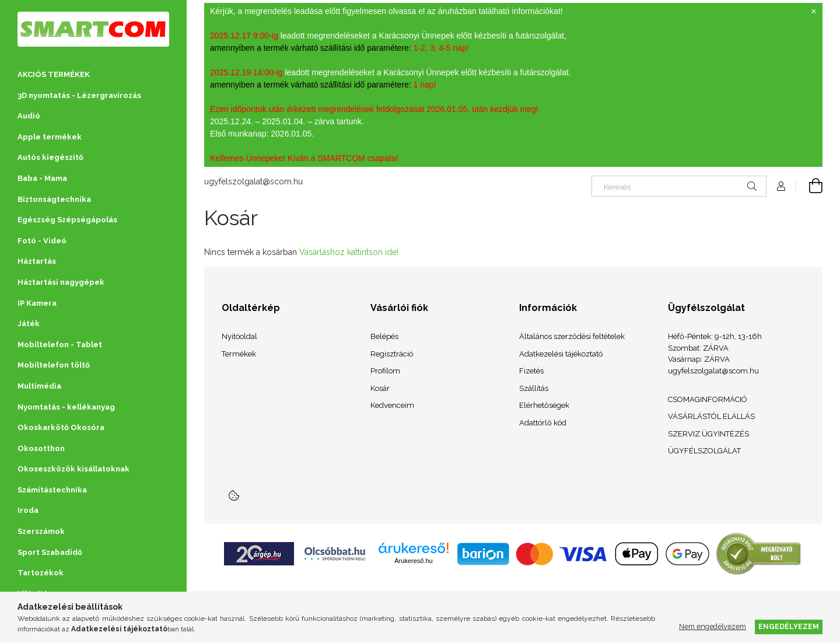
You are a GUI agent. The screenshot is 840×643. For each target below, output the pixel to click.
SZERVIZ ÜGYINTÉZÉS (708, 434)
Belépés (384, 336)
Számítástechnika (52, 490)
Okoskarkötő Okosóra (61, 427)
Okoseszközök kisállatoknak (73, 469)
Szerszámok (41, 531)
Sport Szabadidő (50, 552)
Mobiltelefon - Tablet (60, 345)
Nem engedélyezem (713, 626)
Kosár (380, 388)
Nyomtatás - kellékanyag (66, 407)
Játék (29, 324)
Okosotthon (41, 448)
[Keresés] (679, 186)
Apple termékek (50, 137)
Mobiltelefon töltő (54, 365)
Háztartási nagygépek (61, 282)
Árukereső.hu (413, 561)
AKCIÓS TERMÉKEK (54, 74)
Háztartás (37, 261)
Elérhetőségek (544, 405)
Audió (29, 116)
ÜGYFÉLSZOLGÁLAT (704, 451)
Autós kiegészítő (50, 157)
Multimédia (39, 386)
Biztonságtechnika (54, 199)
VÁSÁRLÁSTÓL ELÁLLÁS (711, 416)
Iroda (28, 510)
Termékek (239, 354)
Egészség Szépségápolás (67, 220)
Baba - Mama (42, 178)
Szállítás (534, 388)
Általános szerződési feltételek (572, 336)
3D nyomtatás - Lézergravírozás (79, 95)
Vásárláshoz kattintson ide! (349, 252)
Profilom (385, 371)
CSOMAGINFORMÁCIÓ (708, 399)
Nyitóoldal (239, 336)
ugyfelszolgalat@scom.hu (253, 181)
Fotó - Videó (42, 241)
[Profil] (781, 186)
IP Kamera (37, 303)
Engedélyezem (789, 626)
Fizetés (531, 371)
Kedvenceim (392, 405)
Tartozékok (41, 573)
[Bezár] (814, 12)
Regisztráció (392, 354)
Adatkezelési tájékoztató (561, 354)
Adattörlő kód (543, 423)
